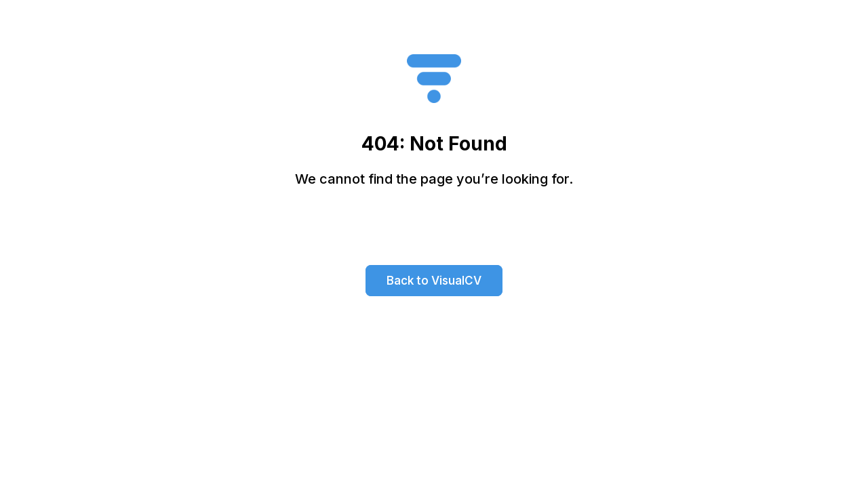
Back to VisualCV (434, 281)
